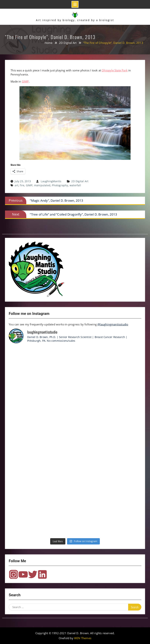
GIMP (25, 81)
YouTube (23, 574)
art (16, 185)
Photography (60, 185)
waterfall (75, 185)
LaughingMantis (51, 181)
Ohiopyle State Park (115, 70)
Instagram (14, 574)
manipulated (42, 185)
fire (22, 185)
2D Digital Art (80, 181)
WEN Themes (83, 638)
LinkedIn (42, 574)
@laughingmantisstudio (113, 324)
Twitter (33, 574)
